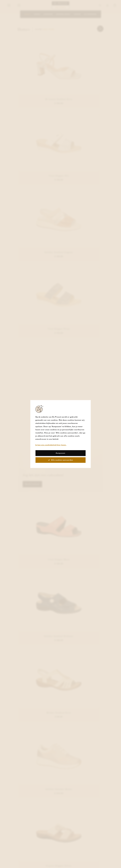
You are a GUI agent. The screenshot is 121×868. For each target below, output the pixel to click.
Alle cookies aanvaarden (61, 460)
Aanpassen (61, 453)
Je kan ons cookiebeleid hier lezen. (51, 445)
